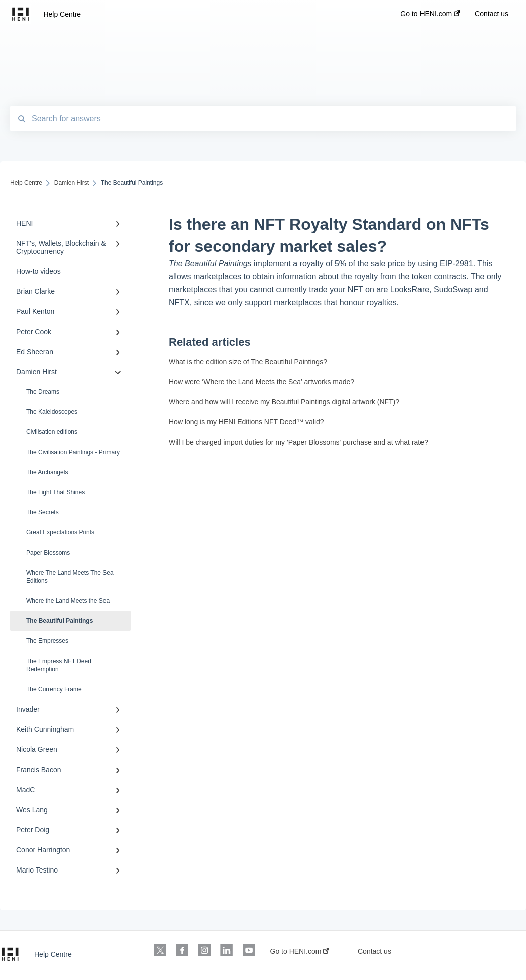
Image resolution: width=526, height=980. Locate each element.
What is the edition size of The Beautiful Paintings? (248, 362)
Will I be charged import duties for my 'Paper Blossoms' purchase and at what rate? (298, 442)
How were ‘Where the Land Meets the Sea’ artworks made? (261, 382)
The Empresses (47, 641)
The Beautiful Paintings (60, 621)
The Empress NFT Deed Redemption (59, 665)
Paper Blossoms (48, 553)
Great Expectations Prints (60, 532)
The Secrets (42, 512)
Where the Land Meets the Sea (68, 601)
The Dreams (43, 392)
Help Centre (62, 14)
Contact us (375, 951)
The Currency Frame (54, 689)
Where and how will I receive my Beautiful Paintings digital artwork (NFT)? (284, 402)
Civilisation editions (52, 432)
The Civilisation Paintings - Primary (73, 452)
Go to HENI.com (300, 951)
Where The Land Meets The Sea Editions (70, 577)
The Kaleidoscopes (52, 412)
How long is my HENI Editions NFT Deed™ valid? (246, 422)
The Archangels (47, 472)
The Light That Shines (56, 492)
